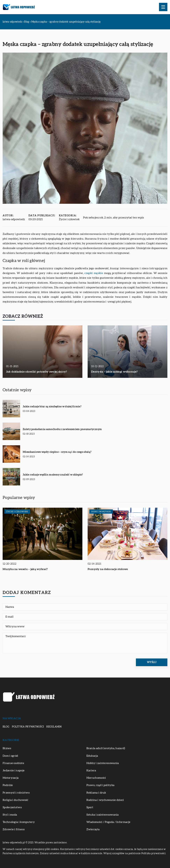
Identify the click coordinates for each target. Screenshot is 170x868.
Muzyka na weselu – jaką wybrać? (25, 569)
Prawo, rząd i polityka (100, 785)
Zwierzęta (93, 829)
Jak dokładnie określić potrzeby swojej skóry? (37, 372)
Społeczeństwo (12, 807)
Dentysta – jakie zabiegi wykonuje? (114, 372)
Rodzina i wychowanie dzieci (105, 800)
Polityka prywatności (28, 727)
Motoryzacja (11, 778)
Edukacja (92, 756)
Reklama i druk (96, 793)
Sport (90, 807)
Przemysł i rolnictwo (16, 793)
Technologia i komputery (19, 822)
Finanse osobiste (13, 763)
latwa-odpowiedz (14, 219)
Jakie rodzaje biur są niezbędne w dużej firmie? (52, 407)
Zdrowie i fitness (14, 829)
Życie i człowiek (69, 219)
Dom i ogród (10, 756)
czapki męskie (94, 273)
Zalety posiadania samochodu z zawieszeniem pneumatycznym (62, 429)
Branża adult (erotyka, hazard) (106, 748)
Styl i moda (10, 815)
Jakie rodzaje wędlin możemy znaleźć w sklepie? (53, 475)
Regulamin (54, 727)
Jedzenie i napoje (14, 770)
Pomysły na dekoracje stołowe (108, 569)
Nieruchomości (96, 778)
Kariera (91, 770)
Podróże (8, 785)
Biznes (7, 748)
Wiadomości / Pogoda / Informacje (108, 822)
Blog (6, 727)
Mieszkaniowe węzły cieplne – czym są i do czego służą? (57, 452)
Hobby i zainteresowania (103, 763)
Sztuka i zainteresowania (103, 815)
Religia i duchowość (15, 800)
